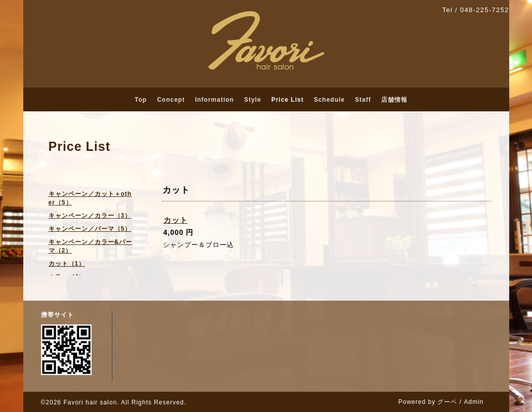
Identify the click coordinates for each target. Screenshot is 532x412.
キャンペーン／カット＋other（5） (90, 198)
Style (253, 100)
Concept (171, 100)
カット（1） (67, 264)
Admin (474, 402)
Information (214, 100)
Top (141, 100)
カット (176, 220)
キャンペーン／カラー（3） (90, 216)
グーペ (447, 402)
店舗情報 (394, 100)
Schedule (329, 100)
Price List (288, 100)
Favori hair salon (90, 402)
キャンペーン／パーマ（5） (90, 229)
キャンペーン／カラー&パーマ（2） (91, 246)
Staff (363, 100)
